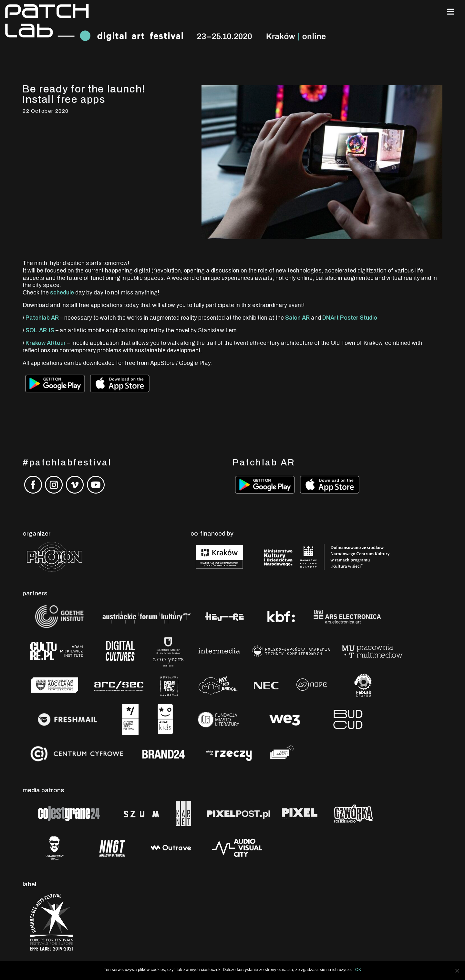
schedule (62, 293)
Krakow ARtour (46, 343)
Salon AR (297, 318)
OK (358, 969)
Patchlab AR (42, 318)
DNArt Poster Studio (350, 318)
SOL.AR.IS (40, 330)
